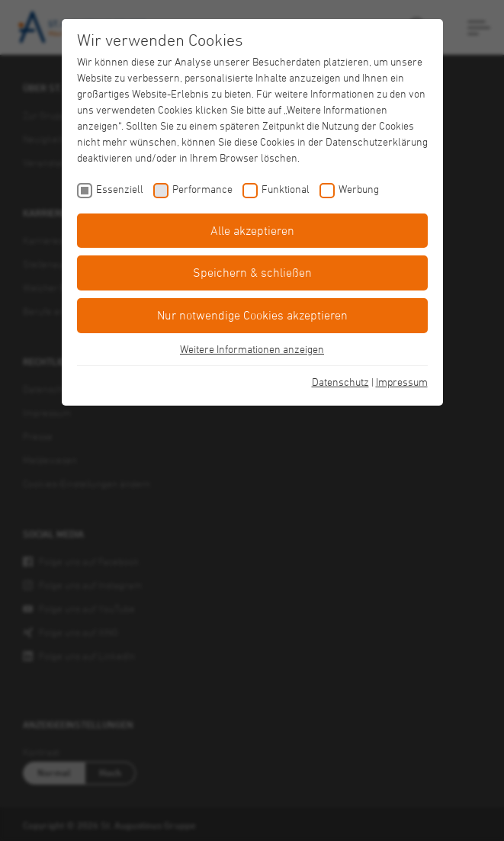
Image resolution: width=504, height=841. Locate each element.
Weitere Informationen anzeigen (252, 349)
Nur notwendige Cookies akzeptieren (252, 315)
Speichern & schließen (252, 272)
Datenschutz (340, 382)
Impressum (402, 382)
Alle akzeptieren (252, 230)
